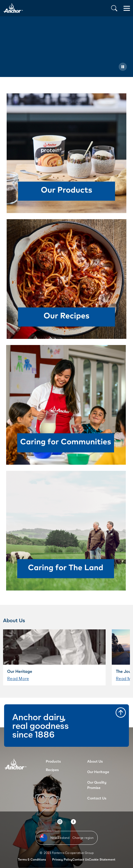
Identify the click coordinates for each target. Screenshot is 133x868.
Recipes (52, 770)
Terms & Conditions (32, 859)
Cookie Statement (102, 859)
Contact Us (97, 798)
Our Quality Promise (97, 785)
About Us (95, 761)
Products (53, 761)
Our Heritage (98, 772)
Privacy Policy (62, 859)
